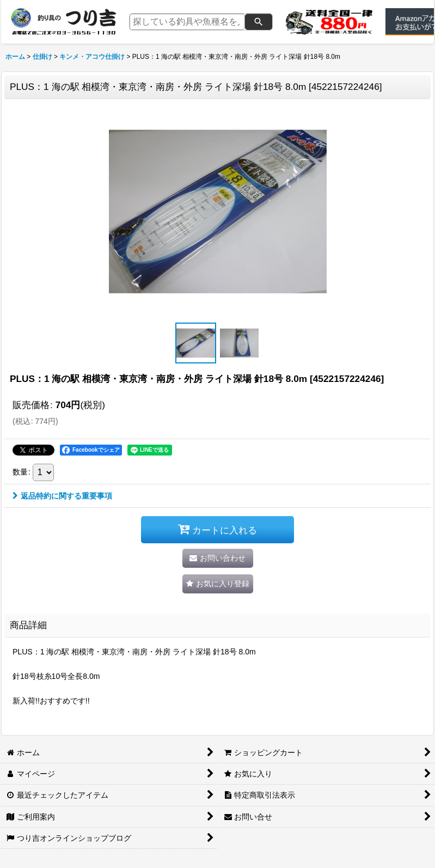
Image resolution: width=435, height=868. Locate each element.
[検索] (259, 22)
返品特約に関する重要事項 (62, 496)
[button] (196, 343)
